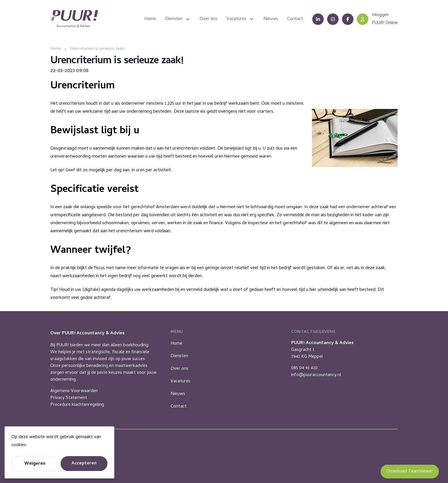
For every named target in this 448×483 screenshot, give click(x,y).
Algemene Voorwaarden (74, 391)
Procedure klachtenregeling (77, 405)
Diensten (179, 356)
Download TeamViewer (410, 472)
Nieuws (178, 394)
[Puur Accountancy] (75, 19)
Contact (179, 407)
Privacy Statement (69, 398)
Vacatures (180, 381)
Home (176, 344)
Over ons (179, 369)
